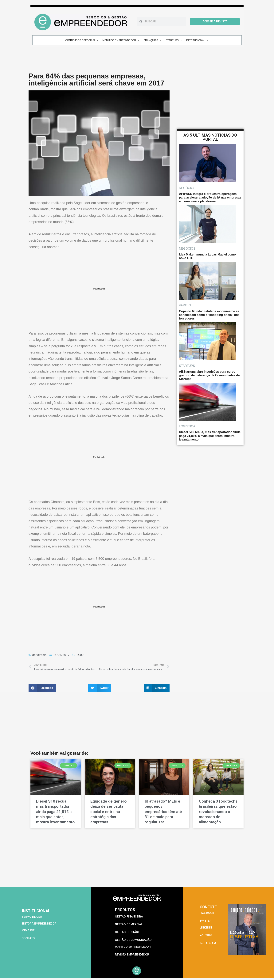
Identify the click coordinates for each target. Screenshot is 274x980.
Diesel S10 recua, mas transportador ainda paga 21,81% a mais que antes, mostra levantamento (55, 812)
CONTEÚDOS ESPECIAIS (82, 40)
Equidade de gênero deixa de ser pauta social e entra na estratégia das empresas (108, 812)
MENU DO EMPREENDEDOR (121, 40)
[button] (42, 688)
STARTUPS (174, 40)
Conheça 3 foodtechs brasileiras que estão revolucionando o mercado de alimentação (218, 812)
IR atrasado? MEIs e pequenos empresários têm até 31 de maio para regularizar (163, 812)
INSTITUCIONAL (198, 40)
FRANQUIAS (153, 40)
